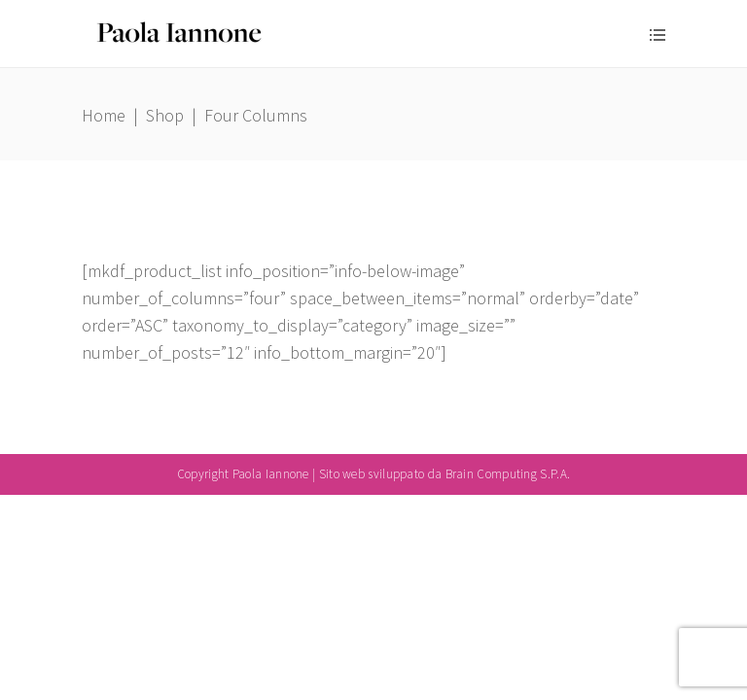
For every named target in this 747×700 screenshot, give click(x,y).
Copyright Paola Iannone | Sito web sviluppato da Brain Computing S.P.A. (373, 474)
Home (104, 115)
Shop (165, 115)
